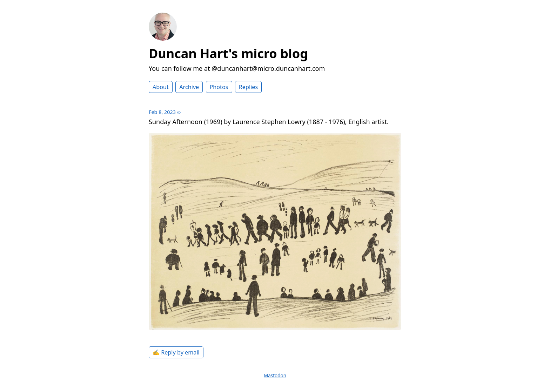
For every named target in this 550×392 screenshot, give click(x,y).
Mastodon (275, 376)
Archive (189, 87)
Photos (219, 87)
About (161, 87)
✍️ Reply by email (176, 352)
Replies (248, 87)
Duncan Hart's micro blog (228, 53)
